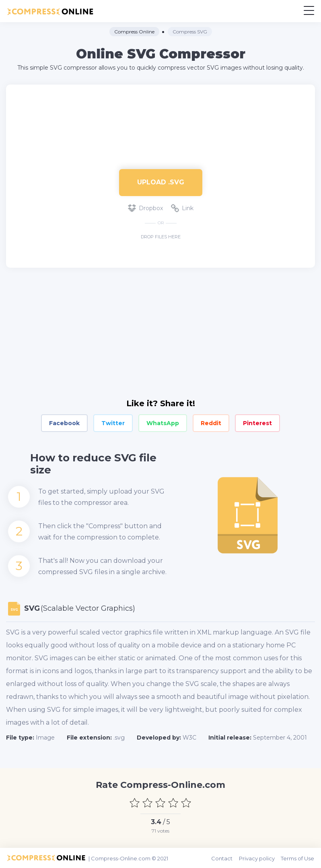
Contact (223, 858)
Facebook (64, 423)
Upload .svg (161, 182)
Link (182, 208)
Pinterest (257, 423)
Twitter (113, 423)
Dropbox (145, 208)
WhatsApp (163, 423)
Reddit (211, 423)
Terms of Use (298, 858)
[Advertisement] (160, 123)
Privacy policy (258, 858)
